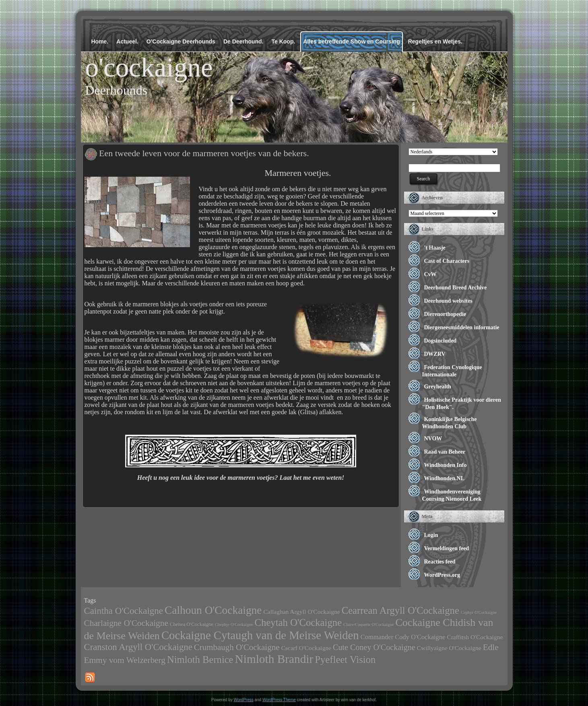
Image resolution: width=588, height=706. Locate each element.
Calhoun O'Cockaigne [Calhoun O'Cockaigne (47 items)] (213, 610)
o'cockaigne (149, 67)
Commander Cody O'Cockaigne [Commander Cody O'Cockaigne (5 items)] (403, 637)
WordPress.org (442, 575)
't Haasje (435, 248)
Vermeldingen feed (447, 548)
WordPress (243, 700)
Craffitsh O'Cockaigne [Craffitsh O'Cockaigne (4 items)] (475, 637)
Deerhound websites (448, 301)
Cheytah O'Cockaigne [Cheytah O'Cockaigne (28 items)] (298, 622)
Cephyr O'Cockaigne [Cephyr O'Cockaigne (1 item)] (479, 612)
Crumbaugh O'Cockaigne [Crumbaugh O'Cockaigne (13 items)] (237, 647)
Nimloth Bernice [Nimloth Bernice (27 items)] (200, 660)
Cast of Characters (447, 261)
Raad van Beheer (445, 452)
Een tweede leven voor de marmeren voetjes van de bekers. (204, 153)
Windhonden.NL (445, 478)
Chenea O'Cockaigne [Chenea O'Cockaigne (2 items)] (192, 624)
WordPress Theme (279, 700)
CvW (430, 274)
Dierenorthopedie (445, 314)
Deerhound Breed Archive (456, 288)
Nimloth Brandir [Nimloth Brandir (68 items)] (274, 659)
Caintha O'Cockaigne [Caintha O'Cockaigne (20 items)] (124, 611)
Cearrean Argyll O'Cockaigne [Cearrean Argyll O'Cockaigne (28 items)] (400, 610)
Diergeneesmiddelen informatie (462, 327)
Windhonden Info (446, 465)
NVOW (433, 439)
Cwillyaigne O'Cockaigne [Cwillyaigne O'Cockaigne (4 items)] (449, 648)
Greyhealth (438, 387)
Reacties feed (440, 562)
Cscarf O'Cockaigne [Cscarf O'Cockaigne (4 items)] (306, 648)
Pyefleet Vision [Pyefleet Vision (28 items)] (345, 660)
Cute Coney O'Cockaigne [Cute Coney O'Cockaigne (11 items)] (374, 647)
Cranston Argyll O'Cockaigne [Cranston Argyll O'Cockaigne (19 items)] (138, 647)
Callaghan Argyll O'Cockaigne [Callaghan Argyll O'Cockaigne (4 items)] (301, 612)
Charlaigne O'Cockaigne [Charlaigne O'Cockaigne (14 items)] (126, 623)
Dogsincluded (440, 341)
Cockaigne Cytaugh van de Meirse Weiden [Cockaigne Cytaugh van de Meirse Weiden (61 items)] (260, 635)
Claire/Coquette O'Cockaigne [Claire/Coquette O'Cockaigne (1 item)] (368, 624)
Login (431, 535)
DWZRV (435, 354)
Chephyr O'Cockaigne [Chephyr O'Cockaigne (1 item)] (234, 624)
